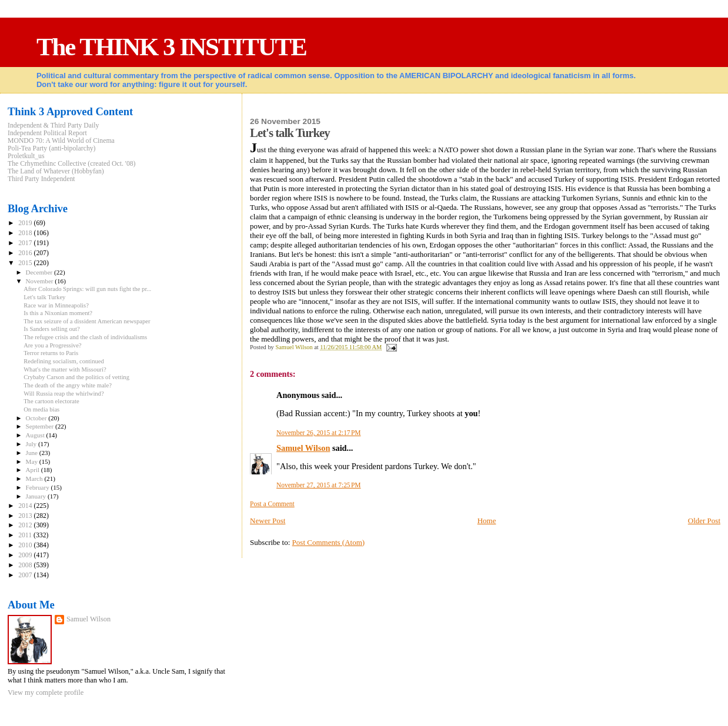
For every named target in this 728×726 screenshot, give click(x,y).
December (40, 272)
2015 (26, 263)
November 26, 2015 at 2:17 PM (318, 433)
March (35, 479)
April (34, 470)
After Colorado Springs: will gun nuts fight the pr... (87, 289)
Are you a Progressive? (52, 345)
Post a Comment (272, 504)
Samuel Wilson (303, 448)
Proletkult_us (26, 156)
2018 (26, 233)
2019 (26, 223)
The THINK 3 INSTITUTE (171, 47)
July (32, 444)
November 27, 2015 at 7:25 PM (318, 485)
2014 (26, 506)
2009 (26, 555)
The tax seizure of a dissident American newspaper (87, 321)
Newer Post (268, 521)
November (41, 281)
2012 (26, 525)
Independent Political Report (47, 133)
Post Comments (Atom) (329, 542)
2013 (26, 516)
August (36, 435)
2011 (26, 535)
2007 (26, 575)
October (37, 418)
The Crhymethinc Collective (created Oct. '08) (72, 164)
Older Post (704, 521)
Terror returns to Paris (51, 353)
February (39, 487)
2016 (26, 253)
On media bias (41, 409)
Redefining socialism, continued (64, 361)
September (41, 426)
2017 (26, 243)
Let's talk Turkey (44, 297)
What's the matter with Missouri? (65, 369)
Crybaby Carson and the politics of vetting (76, 377)
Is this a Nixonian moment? (58, 313)
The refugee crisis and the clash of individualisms (85, 337)
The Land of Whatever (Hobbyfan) (56, 171)
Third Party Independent (41, 179)
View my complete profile (46, 692)
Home (487, 521)
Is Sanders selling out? (51, 329)
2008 (26, 565)
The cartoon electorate (51, 401)
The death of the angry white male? (68, 385)
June (33, 453)
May (33, 461)
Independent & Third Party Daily (53, 126)
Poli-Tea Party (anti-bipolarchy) (52, 148)
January (37, 496)
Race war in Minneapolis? (56, 305)
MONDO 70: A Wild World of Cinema (61, 141)
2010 (26, 545)
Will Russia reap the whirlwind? (64, 394)
